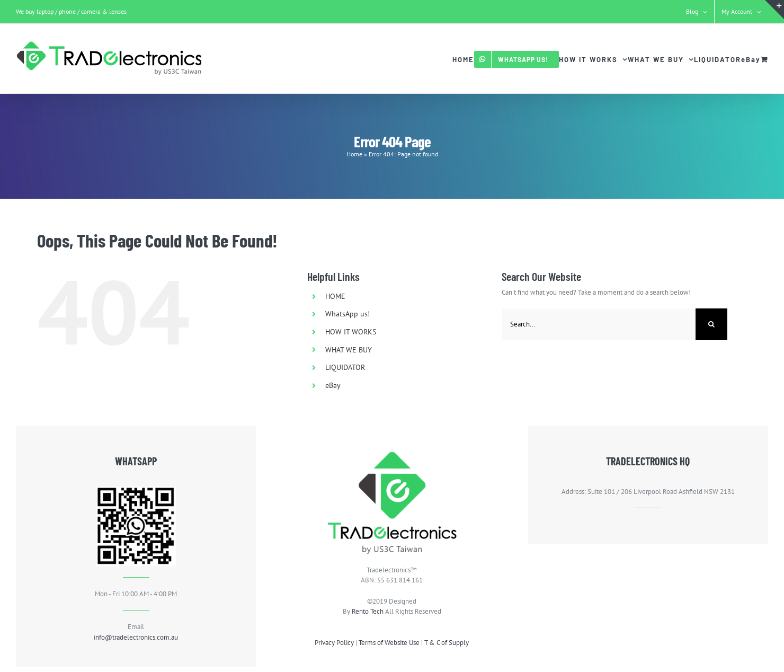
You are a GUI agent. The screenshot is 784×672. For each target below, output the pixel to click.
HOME (335, 296)
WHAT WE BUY (349, 350)
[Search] (711, 324)
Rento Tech (368, 611)
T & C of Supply (447, 643)
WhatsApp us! (348, 314)
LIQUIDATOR (345, 367)
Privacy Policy (334, 643)
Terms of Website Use (389, 643)
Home (354, 154)
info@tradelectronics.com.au (136, 637)
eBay (333, 385)
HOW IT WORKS (351, 332)
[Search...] (599, 324)
